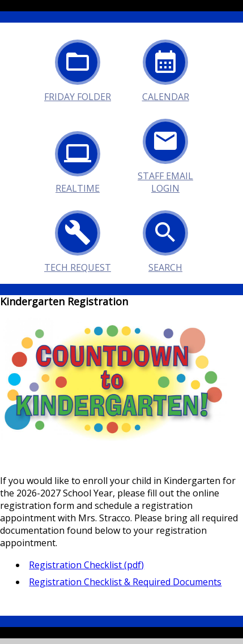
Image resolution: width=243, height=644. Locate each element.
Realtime (78, 159)
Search (165, 239)
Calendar (166, 68)
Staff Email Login (165, 147)
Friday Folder (78, 68)
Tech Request (78, 239)
